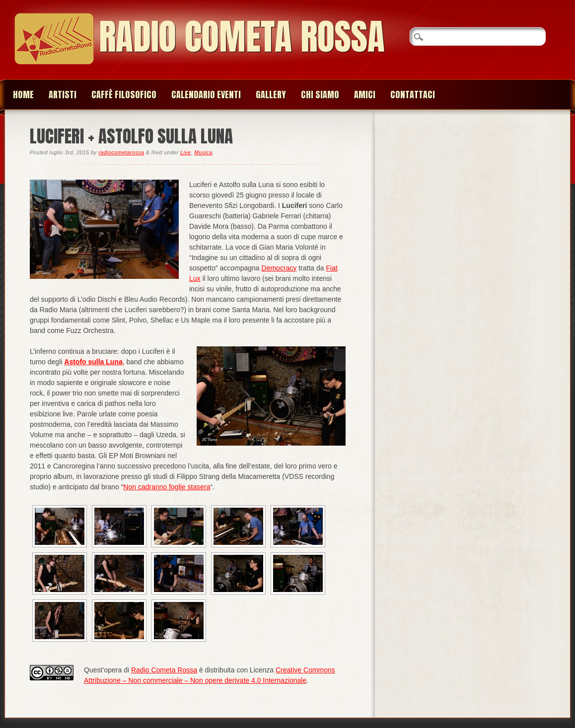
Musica (203, 152)
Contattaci (413, 95)
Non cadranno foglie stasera (167, 487)
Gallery (271, 95)
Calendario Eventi (206, 95)
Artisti (63, 95)
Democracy (279, 268)
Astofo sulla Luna (93, 362)
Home (23, 95)
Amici (365, 95)
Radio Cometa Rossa (242, 36)
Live (185, 152)
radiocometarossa (122, 152)
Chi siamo (320, 95)
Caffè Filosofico (124, 95)
